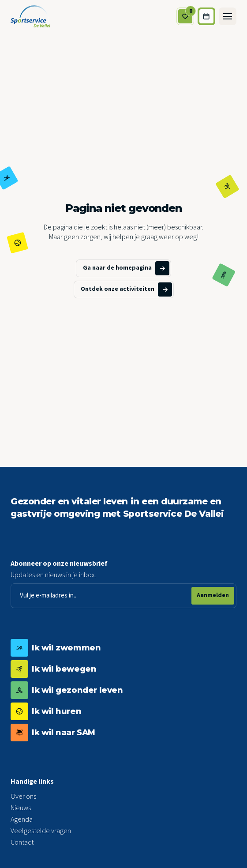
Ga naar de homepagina (126, 268)
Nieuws (21, 808)
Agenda (22, 819)
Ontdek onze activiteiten (126, 289)
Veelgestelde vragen (41, 831)
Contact (22, 842)
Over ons (23, 797)
